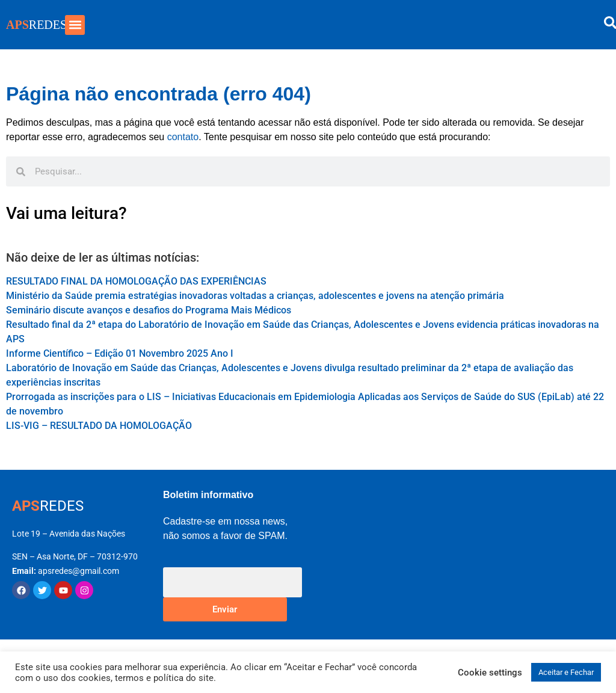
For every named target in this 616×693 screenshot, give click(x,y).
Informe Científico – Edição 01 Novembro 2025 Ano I (120, 353)
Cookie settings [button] (490, 673)
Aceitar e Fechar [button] (566, 672)
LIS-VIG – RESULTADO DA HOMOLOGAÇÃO (99, 426)
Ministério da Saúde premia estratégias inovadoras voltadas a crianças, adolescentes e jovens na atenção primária (255, 296)
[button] (75, 25)
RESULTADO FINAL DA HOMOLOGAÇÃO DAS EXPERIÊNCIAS (136, 281)
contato (183, 137)
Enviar (225, 609)
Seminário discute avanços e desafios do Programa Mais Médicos (149, 310)
